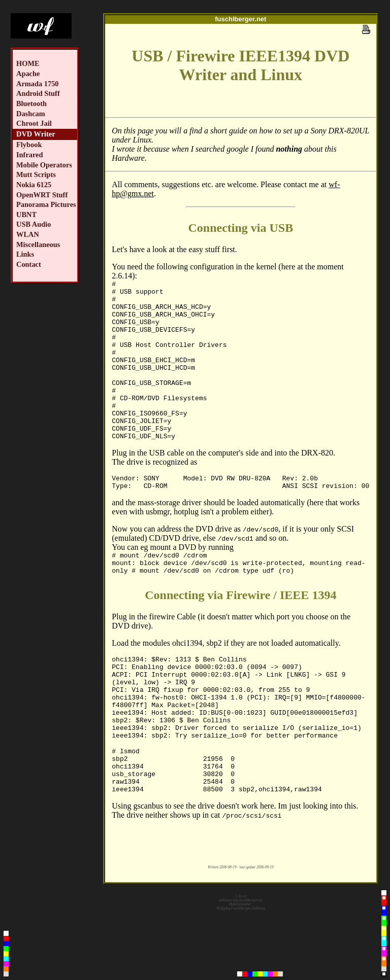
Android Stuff (38, 93)
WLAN (28, 234)
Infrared (30, 155)
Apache (28, 74)
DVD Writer (36, 134)
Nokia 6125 (34, 185)
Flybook (29, 145)
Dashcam (31, 114)
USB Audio (34, 224)
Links (25, 254)
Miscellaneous (38, 244)
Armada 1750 (38, 84)
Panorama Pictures (46, 204)
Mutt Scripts (36, 174)
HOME (28, 63)
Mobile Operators (44, 165)
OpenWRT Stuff (42, 195)
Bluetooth (31, 103)
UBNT (26, 215)
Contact (29, 264)
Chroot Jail (34, 123)
